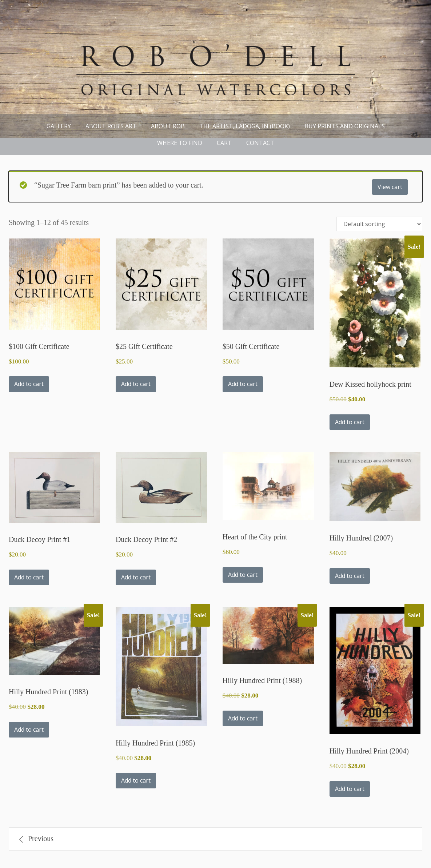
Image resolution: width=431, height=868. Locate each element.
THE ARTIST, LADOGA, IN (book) (245, 126)
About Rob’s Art (111, 126)
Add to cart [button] (29, 384)
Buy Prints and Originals (345, 126)
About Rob (168, 126)
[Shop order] (379, 224)
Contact (260, 143)
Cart (224, 143)
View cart (390, 187)
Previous (41, 839)
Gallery (59, 126)
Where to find (180, 143)
